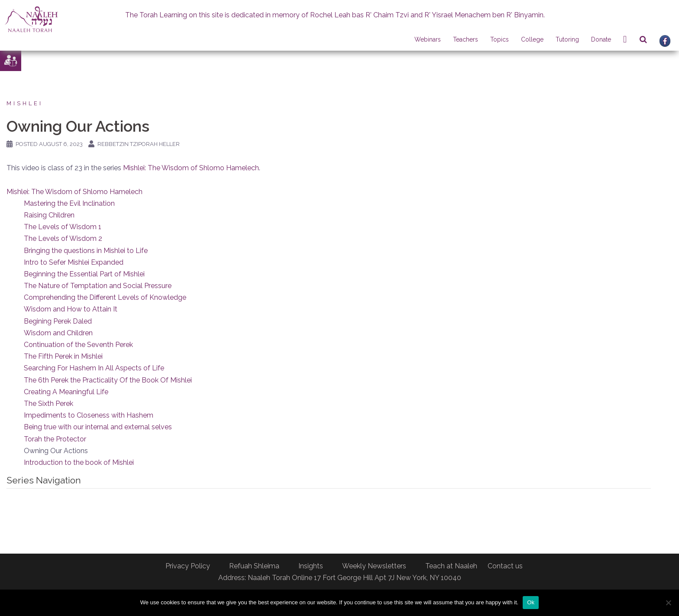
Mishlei (25, 103)
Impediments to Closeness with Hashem (89, 415)
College (532, 39)
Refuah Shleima (254, 566)
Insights (311, 566)
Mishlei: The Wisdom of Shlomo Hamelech (191, 168)
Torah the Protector (55, 439)
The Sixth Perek (48, 404)
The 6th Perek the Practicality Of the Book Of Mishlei (108, 380)
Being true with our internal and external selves (98, 427)
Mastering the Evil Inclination (69, 203)
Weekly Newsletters (374, 566)
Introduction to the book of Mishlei (79, 462)
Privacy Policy (188, 566)
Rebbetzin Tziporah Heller (139, 144)
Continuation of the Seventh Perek (78, 345)
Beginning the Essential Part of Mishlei (84, 274)
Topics (500, 39)
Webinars (428, 39)
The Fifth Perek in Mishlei (63, 356)
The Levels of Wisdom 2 (63, 238)
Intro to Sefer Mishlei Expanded (74, 262)
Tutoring (567, 39)
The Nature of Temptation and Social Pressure (98, 286)
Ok (531, 602)
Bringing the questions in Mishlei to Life (86, 251)
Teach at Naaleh (451, 566)
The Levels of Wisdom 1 (63, 227)
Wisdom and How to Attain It (71, 309)
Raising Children (49, 215)
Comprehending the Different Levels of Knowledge (105, 297)
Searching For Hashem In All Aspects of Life (94, 368)
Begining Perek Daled (58, 321)
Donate (601, 39)
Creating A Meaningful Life (66, 392)
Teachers (466, 39)
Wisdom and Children (58, 333)
